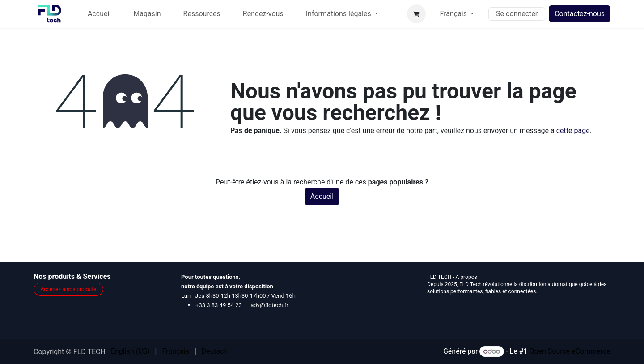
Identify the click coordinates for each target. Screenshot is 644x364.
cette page (573, 131)
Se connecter (517, 14)
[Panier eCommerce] (416, 14)
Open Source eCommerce (570, 351)
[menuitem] (99, 14)
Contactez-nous (580, 14)
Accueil (322, 196)
